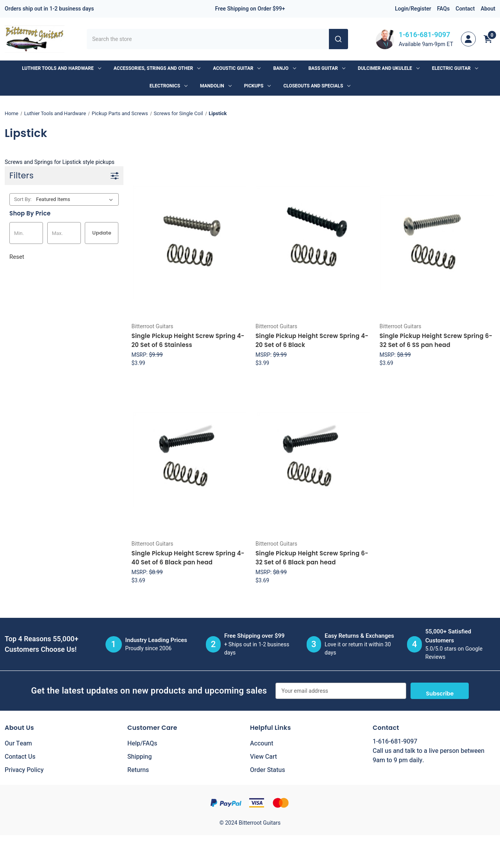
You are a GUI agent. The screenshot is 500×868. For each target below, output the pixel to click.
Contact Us (20, 757)
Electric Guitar (455, 68)
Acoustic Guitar (237, 68)
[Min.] (26, 233)
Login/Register (413, 9)
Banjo (284, 68)
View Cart (263, 757)
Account (262, 743)
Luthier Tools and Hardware (61, 68)
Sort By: (23, 199)
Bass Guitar (327, 68)
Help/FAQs (142, 743)
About (488, 9)
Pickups (258, 86)
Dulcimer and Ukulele (389, 68)
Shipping (140, 757)
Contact (465, 9)
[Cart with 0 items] (488, 39)
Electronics (169, 86)
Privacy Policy (24, 770)
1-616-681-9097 (425, 35)
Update (102, 233)
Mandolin (216, 86)
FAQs (444, 9)
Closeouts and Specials (317, 86)
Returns (138, 770)
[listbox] (76, 199)
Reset (17, 257)
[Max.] (64, 233)
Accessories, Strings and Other (157, 68)
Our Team (18, 743)
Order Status (268, 770)
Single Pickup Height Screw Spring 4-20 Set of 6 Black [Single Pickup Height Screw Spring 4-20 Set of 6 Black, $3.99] (312, 340)
